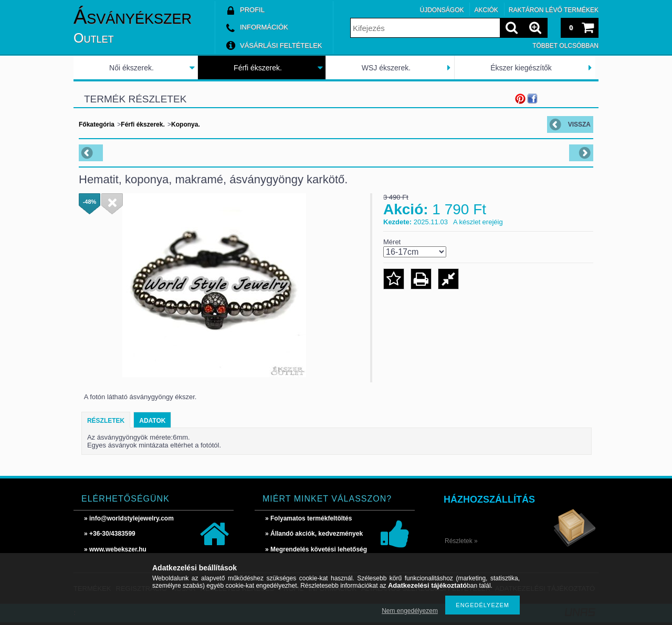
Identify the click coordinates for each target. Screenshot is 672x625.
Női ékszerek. (132, 68)
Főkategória (97, 124)
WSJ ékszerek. (386, 68)
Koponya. (186, 124)
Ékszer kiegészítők (521, 68)
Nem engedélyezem (410, 611)
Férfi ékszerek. (258, 68)
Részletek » (461, 541)
